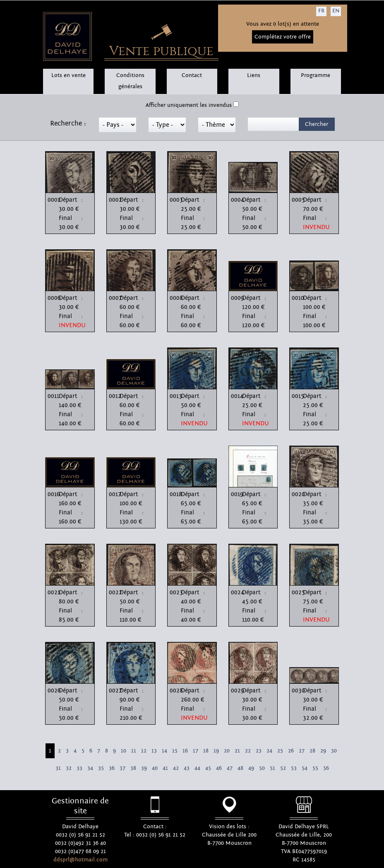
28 (312, 751)
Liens (254, 75)
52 (283, 768)
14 (164, 751)
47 (230, 768)
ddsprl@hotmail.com (80, 860)
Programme (316, 75)
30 (334, 751)
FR (321, 11)
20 (227, 751)
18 (206, 751)
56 (326, 768)
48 (240, 768)
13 (154, 751)
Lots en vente (68, 75)
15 (175, 751)
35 (101, 768)
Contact (192, 75)
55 (315, 768)
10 (124, 751)
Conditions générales (130, 81)
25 (280, 751)
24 (269, 751)
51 (272, 768)
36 (112, 768)
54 (305, 768)
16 (185, 751)
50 (262, 768)
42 (176, 768)
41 (165, 768)
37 (122, 768)
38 (133, 768)
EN (336, 11)
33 (79, 768)
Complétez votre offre (283, 37)
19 (216, 751)
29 (323, 751)
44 (197, 768)
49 (251, 768)
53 (294, 768)
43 (187, 768)
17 (196, 751)
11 (134, 751)
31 (58, 768)
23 (259, 751)
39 (144, 768)
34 (90, 768)
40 (155, 768)
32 (69, 768)
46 (219, 768)
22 (248, 751)
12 (144, 751)
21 (237, 751)
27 (302, 751)
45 (208, 768)
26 (291, 751)
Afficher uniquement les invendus (189, 105)
